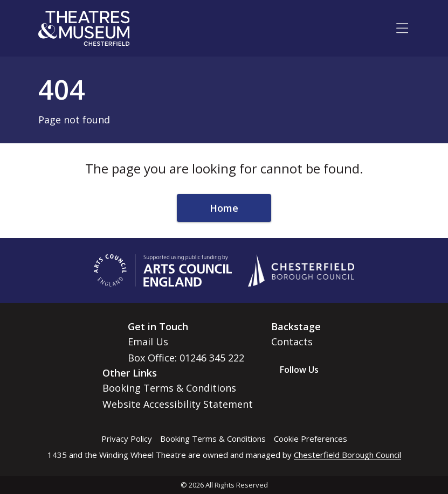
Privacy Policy (127, 439)
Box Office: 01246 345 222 (186, 358)
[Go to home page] (84, 28)
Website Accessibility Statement (178, 404)
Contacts (292, 342)
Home (224, 208)
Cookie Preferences (311, 439)
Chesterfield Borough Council (347, 455)
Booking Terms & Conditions (169, 388)
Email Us (148, 342)
